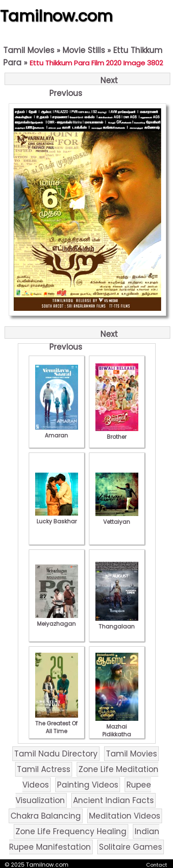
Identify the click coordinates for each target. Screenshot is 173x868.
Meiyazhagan (57, 620)
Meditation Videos (125, 816)
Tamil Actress (44, 769)
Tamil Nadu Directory (56, 754)
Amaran (57, 431)
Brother (117, 433)
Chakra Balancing (46, 816)
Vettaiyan (117, 518)
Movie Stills (84, 50)
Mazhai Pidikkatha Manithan (117, 730)
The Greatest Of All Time (57, 723)
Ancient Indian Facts (113, 800)
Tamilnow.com (56, 16)
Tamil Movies (29, 50)
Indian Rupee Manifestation (84, 839)
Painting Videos (88, 785)
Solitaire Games (131, 847)
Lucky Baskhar (57, 517)
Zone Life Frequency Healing (71, 831)
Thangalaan (117, 623)
